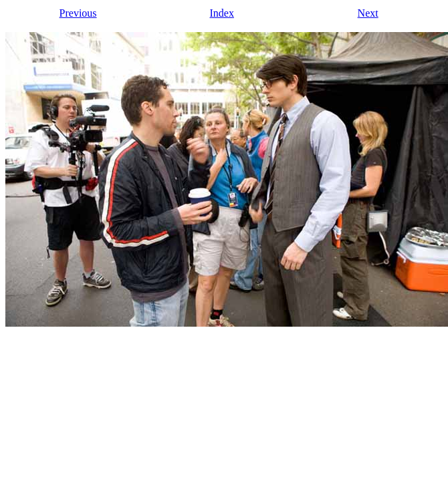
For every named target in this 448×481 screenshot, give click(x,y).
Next (368, 13)
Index (222, 13)
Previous (78, 13)
